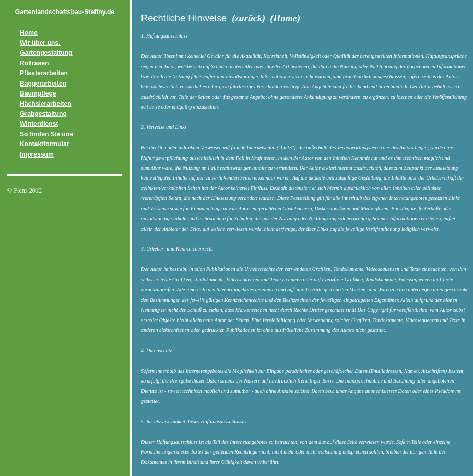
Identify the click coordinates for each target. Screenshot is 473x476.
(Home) (285, 18)
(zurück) (249, 18)
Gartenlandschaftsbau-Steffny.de (65, 12)
